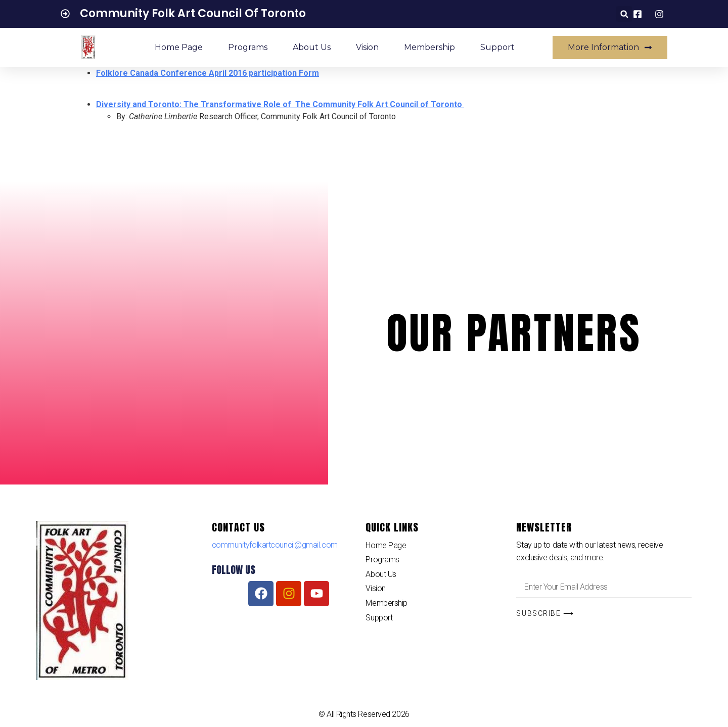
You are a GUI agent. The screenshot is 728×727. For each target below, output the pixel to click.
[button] (624, 14)
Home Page (179, 47)
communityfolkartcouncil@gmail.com (275, 545)
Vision (367, 47)
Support (497, 47)
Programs (248, 47)
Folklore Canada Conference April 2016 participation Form (208, 73)
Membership (429, 47)
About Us (312, 47)
